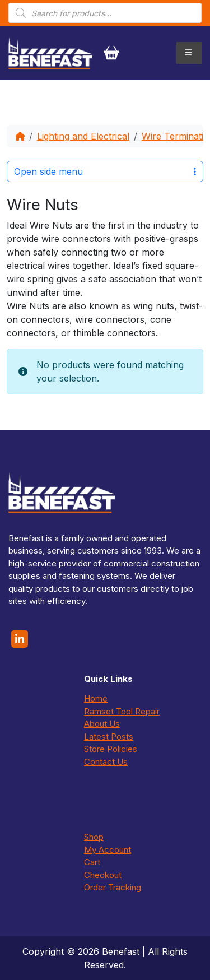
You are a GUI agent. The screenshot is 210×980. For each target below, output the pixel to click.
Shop (94, 837)
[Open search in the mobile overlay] (105, 13)
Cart (92, 862)
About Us (102, 724)
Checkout (103, 875)
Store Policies (111, 749)
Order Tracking (113, 887)
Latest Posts (109, 737)
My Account (108, 850)
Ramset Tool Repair (122, 711)
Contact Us (106, 762)
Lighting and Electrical (83, 136)
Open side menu (105, 171)
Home (96, 698)
